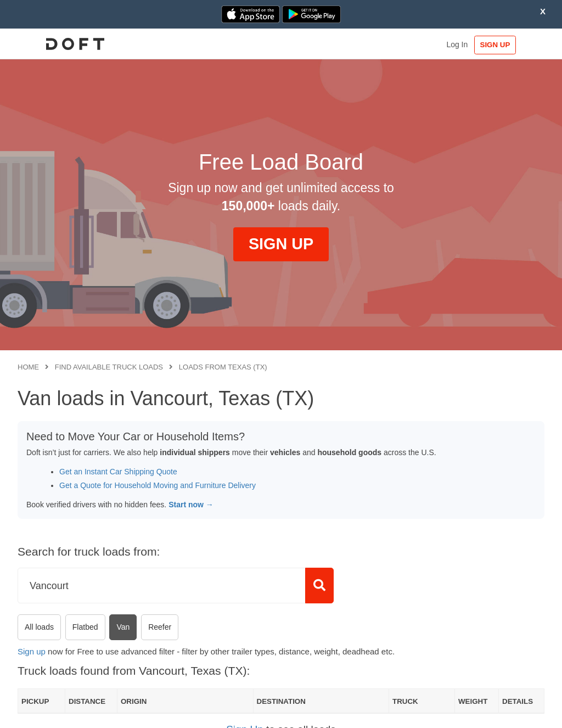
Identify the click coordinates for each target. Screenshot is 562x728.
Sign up (32, 651)
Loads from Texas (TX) (223, 367)
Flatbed (85, 627)
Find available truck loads (109, 367)
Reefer (160, 627)
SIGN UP (511, 45)
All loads (39, 627)
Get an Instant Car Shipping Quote (118, 472)
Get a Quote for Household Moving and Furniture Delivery (158, 485)
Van (123, 627)
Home (28, 367)
